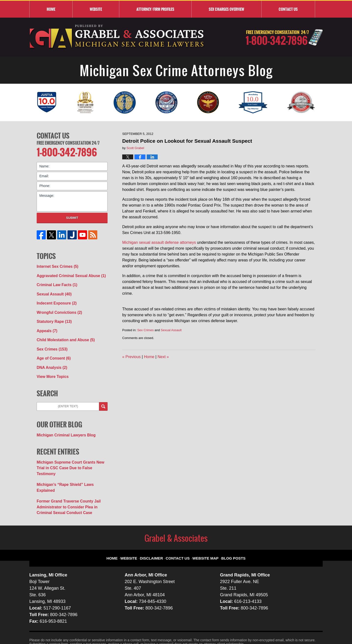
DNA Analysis (50, 359)
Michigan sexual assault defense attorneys (159, 242)
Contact (288, 9)
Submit (72, 216)
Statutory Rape (52, 316)
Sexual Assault (171, 330)
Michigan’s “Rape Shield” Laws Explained (71, 467)
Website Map (204, 529)
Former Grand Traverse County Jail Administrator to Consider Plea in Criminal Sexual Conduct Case (71, 482)
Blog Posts (229, 529)
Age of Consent (52, 350)
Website (96, 9)
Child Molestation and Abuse (63, 333)
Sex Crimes (145, 330)
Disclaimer (156, 529)
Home (51, 9)
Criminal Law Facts (55, 282)
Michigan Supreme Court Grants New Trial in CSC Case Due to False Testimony (71, 454)
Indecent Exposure (55, 299)
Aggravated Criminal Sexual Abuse (68, 273)
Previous (132, 357)
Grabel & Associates (73, 629)
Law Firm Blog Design (299, 629)
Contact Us (53, 135)
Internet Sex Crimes (55, 265)
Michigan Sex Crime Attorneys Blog (117, 37)
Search (103, 397)
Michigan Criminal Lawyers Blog (63, 425)
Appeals (46, 325)
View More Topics (51, 367)
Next (163, 357)
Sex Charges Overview (226, 9)
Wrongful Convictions (57, 307)
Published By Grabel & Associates (284, 37)
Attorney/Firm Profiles (155, 9)
